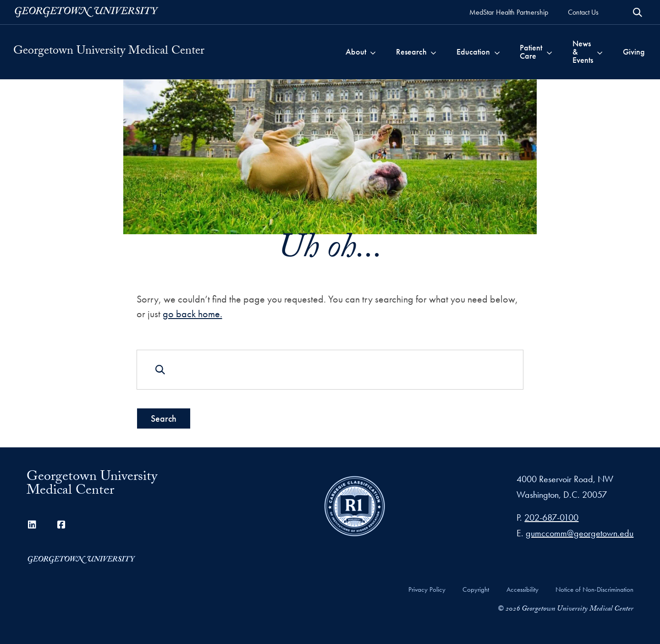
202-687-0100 (551, 517)
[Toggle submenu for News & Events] (600, 52)
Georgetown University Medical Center (109, 52)
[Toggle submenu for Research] (433, 52)
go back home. (192, 313)
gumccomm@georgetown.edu (580, 533)
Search (164, 418)
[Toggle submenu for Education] (497, 52)
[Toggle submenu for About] (373, 52)
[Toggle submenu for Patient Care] (549, 52)
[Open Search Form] (638, 12)
